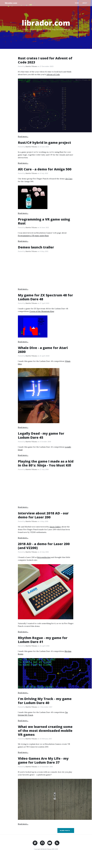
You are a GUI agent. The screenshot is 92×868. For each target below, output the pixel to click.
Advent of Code (53, 74)
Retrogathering (44, 557)
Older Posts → (66, 830)
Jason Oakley (55, 527)
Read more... (23, 136)
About (85, 3)
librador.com (11, 3)
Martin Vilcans (31, 66)
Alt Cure (69, 179)
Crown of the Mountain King (42, 311)
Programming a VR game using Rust (33, 236)
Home (77, 3)
